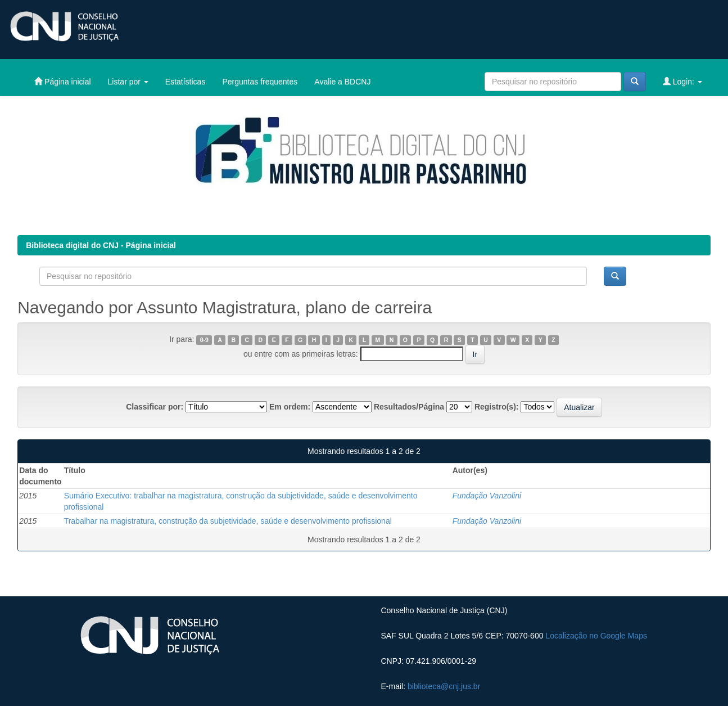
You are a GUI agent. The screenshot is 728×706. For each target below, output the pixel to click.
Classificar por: (155, 407)
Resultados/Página (409, 407)
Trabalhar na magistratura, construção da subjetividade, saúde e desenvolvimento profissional (228, 521)
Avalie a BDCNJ (342, 82)
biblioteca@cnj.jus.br (444, 686)
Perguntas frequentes (260, 82)
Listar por (128, 82)
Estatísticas (186, 82)
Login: (682, 81)
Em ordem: (290, 407)
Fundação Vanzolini (487, 496)
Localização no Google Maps (596, 636)
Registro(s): (497, 407)
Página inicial (62, 81)
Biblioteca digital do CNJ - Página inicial (101, 245)
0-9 (204, 340)
